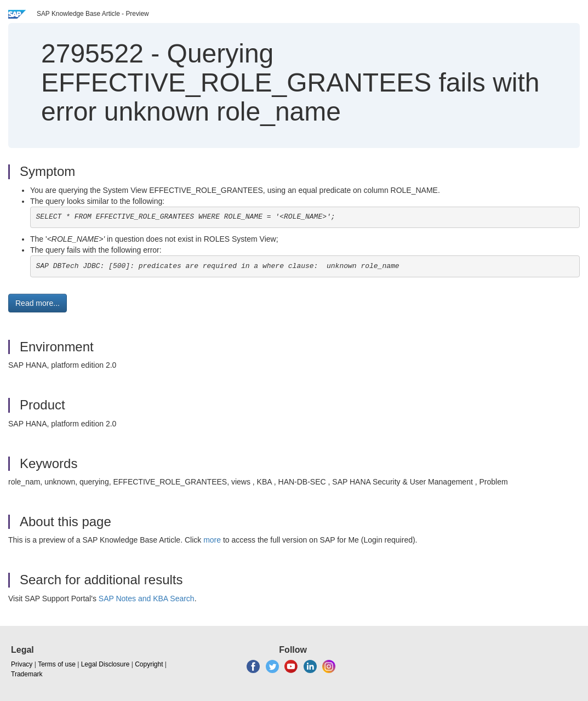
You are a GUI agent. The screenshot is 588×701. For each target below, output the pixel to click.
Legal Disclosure (105, 664)
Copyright (149, 664)
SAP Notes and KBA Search (147, 599)
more (212, 540)
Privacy (22, 664)
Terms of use (57, 664)
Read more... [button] (38, 303)
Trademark (27, 674)
